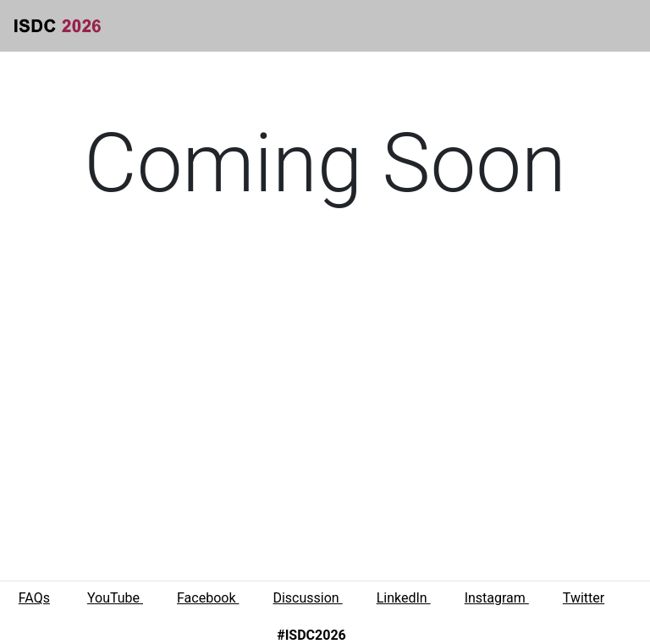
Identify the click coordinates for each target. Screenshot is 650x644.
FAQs (34, 598)
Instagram (497, 598)
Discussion (307, 598)
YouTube (115, 598)
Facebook (208, 598)
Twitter (584, 598)
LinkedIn (404, 598)
